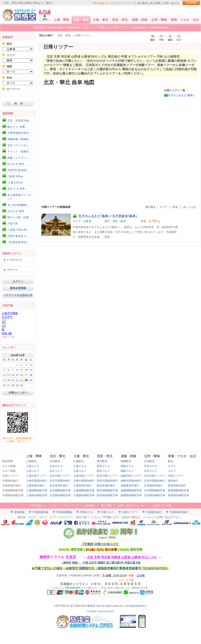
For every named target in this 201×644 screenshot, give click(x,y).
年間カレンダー (18, 393)
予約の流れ (99, 3)
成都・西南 (140, 20)
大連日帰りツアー (84, 476)
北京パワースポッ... (19, 145)
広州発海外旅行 (153, 486)
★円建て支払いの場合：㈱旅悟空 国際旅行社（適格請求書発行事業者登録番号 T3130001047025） (100, 568)
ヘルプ (112, 3)
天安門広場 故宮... (18, 170)
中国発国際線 (73, 27)
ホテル (172, 466)
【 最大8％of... (16, 183)
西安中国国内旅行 (107, 481)
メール (147, 517)
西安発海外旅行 (106, 486)
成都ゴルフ (127, 471)
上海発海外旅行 (35, 486)
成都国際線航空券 (131, 490)
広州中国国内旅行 (155, 481)
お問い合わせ (171, 3)
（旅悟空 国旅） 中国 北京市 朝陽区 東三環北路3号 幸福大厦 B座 (100, 563)
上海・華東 (61, 20)
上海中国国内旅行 (37, 481)
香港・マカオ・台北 (185, 20)
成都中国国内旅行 (131, 481)
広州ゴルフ (151, 471)
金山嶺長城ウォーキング (19, 197)
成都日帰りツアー (131, 476)
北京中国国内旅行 (60, 481)
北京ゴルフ (56, 471)
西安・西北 (120, 20)
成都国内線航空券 (131, 495)
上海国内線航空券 (37, 495)
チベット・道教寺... (19, 152)
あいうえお (190, 207)
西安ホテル (103, 466)
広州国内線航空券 (155, 495)
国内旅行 (173, 481)
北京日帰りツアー (60, 476)
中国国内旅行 (140, 27)
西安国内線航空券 (107, 495)
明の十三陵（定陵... (19, 217)
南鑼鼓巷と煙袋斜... (19, 139)
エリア (164, 207)
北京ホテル (56, 466)
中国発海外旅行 (159, 27)
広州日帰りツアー (155, 476)
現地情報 (39, 27)
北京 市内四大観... (19, 121)
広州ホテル (151, 466)
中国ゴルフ (105, 27)
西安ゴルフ (103, 471)
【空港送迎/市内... (18, 242)
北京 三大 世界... (17, 189)
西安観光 (102, 461)
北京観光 (55, 461)
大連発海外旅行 (83, 486)
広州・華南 (159, 20)
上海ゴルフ (33, 471)
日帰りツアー (122, 27)
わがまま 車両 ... (17, 164)
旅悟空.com (94, 606)
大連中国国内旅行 (84, 481)
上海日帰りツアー (37, 476)
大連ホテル (80, 466)
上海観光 (31, 461)
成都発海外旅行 (130, 486)
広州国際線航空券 (155, 490)
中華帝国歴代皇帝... (19, 133)
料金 (175, 207)
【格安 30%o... (16, 176)
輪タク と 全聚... (17, 127)
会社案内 (142, 3)
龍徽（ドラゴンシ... (19, 158)
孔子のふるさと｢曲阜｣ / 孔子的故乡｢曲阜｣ (105, 216)
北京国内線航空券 (60, 495)
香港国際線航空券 (178, 490)
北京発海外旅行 (59, 486)
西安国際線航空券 (107, 490)
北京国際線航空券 (60, 490)
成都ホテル (127, 466)
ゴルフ (172, 471)
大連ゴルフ (80, 471)
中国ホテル (89, 27)
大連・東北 (100, 20)
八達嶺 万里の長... (18, 230)
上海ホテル (33, 466)
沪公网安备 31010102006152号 (100, 611)
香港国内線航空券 (178, 495)
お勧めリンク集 (162, 505)
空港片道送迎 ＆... (18, 236)
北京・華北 (81, 20)
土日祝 (141, 576)
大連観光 (79, 461)
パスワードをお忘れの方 (18, 295)
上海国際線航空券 (37, 490)
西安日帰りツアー (107, 476)
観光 (170, 461)
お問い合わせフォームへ (132, 505)
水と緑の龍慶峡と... (19, 205)
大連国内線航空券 (84, 495)
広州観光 (149, 461)
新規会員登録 (18, 288)
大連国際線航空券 (84, 490)
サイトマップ (126, 3)
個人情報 (155, 3)
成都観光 (126, 461)
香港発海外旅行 (177, 486)
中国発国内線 (54, 27)
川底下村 (13, 224)
